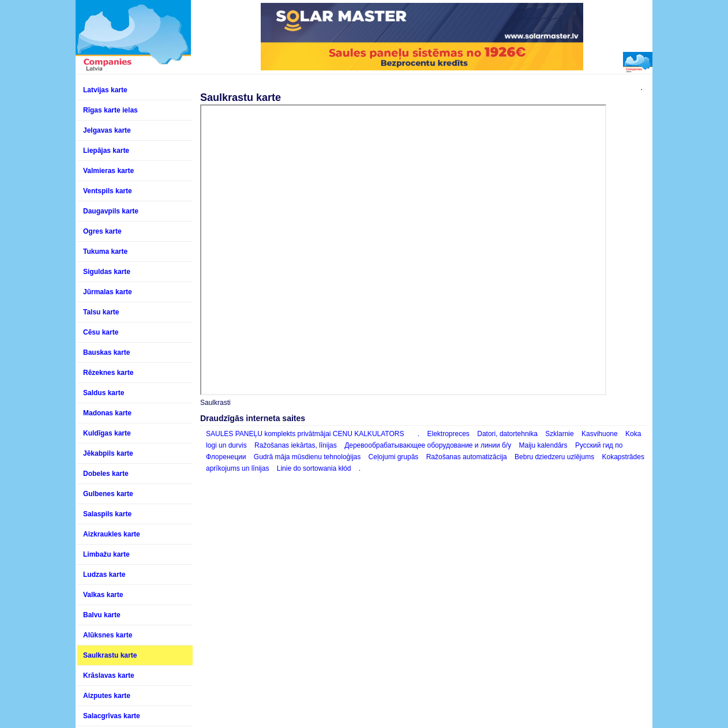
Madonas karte (107, 413)
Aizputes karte (107, 696)
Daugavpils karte (111, 211)
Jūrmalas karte (108, 292)
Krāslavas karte (109, 676)
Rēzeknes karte (108, 373)
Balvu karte (102, 615)
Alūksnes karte (108, 635)
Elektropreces (449, 434)
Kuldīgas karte (107, 433)
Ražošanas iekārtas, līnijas (296, 445)
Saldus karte (104, 393)
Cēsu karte (101, 332)
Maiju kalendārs (543, 445)
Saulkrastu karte (110, 655)
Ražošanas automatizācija (467, 457)
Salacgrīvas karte (112, 716)
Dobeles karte (106, 474)
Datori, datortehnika (508, 434)
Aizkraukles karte (112, 534)
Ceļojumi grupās (394, 457)
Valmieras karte (108, 171)
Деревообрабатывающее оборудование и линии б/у (428, 445)
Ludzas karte (104, 575)
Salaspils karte (107, 514)
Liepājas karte (106, 151)
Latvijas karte (105, 90)
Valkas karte (103, 595)
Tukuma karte (105, 252)
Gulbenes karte (108, 494)
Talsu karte (101, 312)
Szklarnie (559, 434)
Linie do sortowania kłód (314, 468)
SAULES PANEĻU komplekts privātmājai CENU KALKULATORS (305, 434)
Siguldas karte (107, 272)
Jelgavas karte (107, 130)
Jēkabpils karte (108, 453)
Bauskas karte (106, 352)
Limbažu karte (106, 554)
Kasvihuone (600, 434)
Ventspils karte (108, 191)
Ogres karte (102, 231)
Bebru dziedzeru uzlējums (554, 457)
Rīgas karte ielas (110, 110)
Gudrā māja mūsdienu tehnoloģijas (307, 457)
